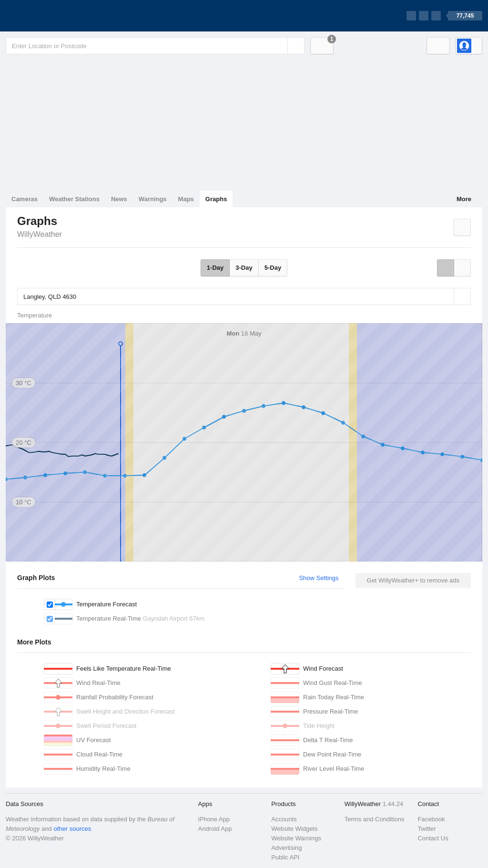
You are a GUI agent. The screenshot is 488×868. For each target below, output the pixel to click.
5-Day (273, 268)
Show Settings (319, 578)
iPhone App (214, 819)
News (119, 199)
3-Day (244, 268)
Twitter (427, 829)
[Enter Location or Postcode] (155, 46)
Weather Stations (74, 199)
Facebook (431, 819)
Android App (215, 829)
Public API (285, 857)
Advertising (286, 848)
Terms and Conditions (375, 819)
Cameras (25, 199)
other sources (72, 829)
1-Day (215, 268)
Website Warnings (296, 838)
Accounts (284, 819)
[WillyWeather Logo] (51, 16)
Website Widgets (294, 829)
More (464, 199)
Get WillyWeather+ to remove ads (413, 580)
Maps (186, 199)
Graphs (216, 199)
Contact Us (433, 838)
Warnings (153, 199)
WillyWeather (40, 234)
